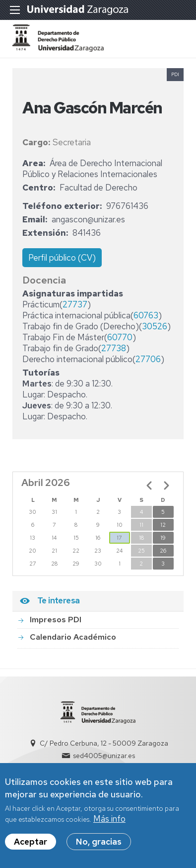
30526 (155, 326)
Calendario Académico (73, 637)
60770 (120, 337)
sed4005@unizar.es (104, 756)
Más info (109, 825)
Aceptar (31, 847)
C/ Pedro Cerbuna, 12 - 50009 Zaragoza (104, 743)
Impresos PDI (56, 620)
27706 (148, 359)
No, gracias (99, 847)
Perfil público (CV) (62, 258)
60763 (146, 315)
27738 (114, 348)
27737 (75, 304)
